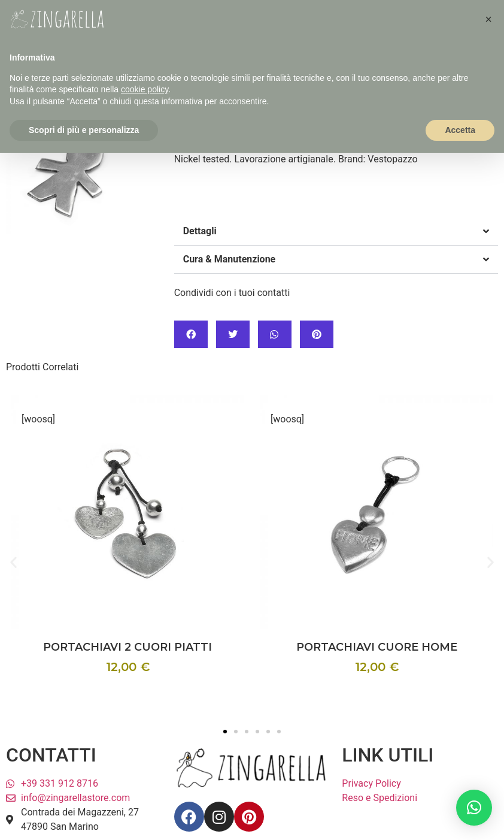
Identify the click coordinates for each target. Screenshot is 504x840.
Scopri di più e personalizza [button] (84, 130)
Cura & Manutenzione (230, 259)
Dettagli (200, 231)
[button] (336, 232)
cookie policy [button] (145, 89)
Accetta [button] (460, 130)
